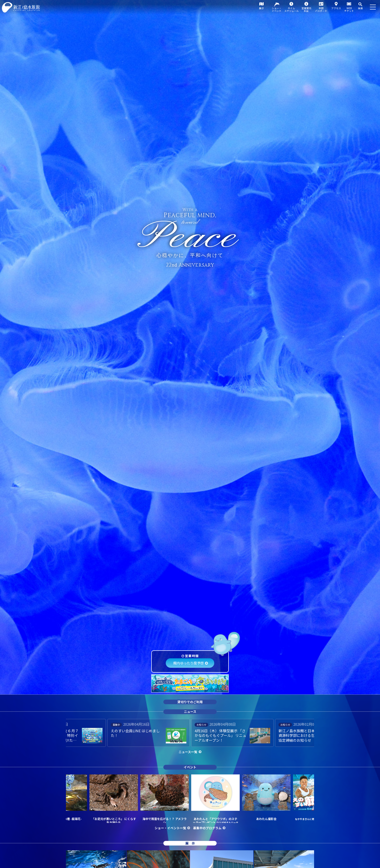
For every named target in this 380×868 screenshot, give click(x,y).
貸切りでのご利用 (190, 702)
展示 (261, 8)
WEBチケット (349, 9)
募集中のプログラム (207, 828)
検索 (360, 8)
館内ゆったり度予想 (189, 663)
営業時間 (192, 656)
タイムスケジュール (291, 9)
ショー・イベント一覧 (170, 828)
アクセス (336, 8)
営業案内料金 (306, 9)
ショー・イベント (277, 9)
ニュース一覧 (188, 752)
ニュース (190, 712)
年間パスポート (321, 9)
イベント (190, 767)
